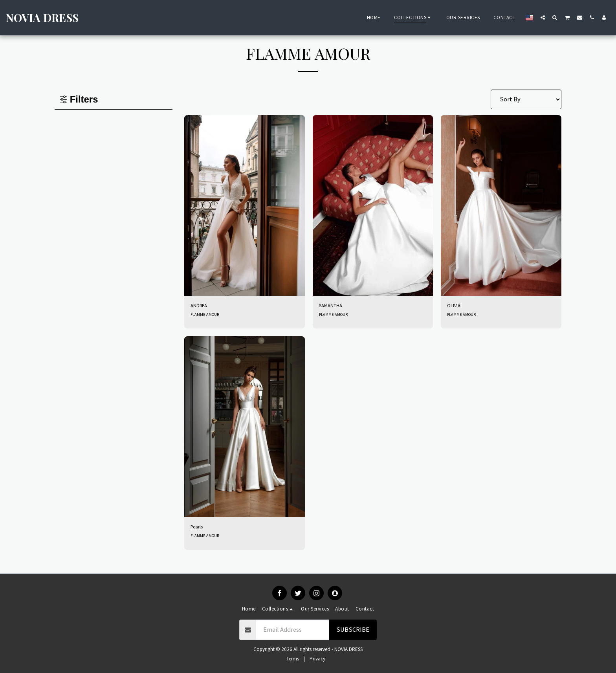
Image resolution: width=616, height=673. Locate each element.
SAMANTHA (335, 307)
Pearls (199, 530)
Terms (293, 659)
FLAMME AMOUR (206, 317)
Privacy (317, 659)
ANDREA (202, 307)
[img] (245, 205)
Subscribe (353, 630)
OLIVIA (456, 307)
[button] (543, 17)
